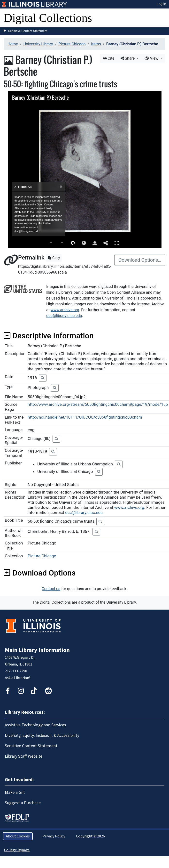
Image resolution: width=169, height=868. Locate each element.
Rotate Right (73, 243)
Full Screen (117, 243)
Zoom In (51, 243)
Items (96, 44)
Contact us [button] (51, 589)
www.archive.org (65, 310)
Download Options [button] (40, 573)
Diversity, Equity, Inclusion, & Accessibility (42, 735)
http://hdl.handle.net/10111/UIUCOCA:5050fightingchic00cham (85, 417)
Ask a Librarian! (17, 678)
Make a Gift (15, 792)
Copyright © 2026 (90, 836)
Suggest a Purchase (23, 803)
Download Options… (140, 260)
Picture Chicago (72, 44)
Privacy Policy (54, 836)
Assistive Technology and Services (35, 725)
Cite (109, 58)
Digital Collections (48, 18)
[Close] (61, 187)
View (152, 58)
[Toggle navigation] (162, 18)
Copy (54, 258)
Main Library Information (37, 650)
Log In (161, 4)
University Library (38, 44)
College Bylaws (17, 850)
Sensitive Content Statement (28, 31)
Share (128, 58)
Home (13, 44)
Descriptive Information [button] (49, 336)
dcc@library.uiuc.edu (64, 316)
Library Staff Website (24, 756)
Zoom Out (62, 243)
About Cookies (18, 836)
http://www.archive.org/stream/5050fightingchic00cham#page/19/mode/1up (98, 404)
